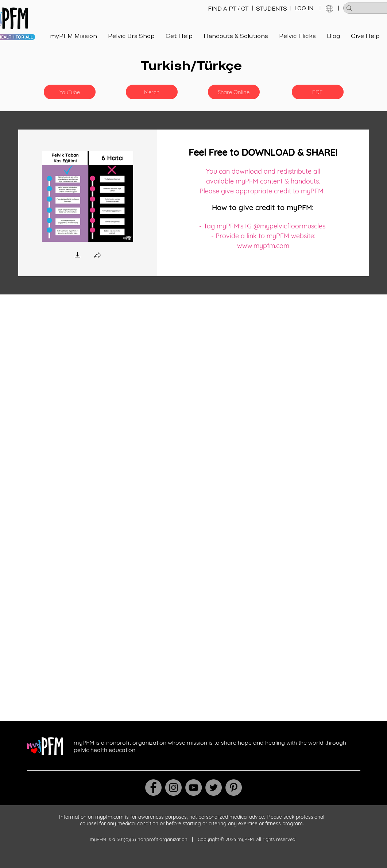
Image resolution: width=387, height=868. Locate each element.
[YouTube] (193, 788)
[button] (70, 92)
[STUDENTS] (272, 9)
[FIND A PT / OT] (228, 9)
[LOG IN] (304, 8)
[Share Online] (234, 92)
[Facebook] (153, 788)
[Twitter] (214, 788)
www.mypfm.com (263, 246)
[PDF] (318, 92)
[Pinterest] (234, 788)
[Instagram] (173, 788)
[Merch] (152, 92)
